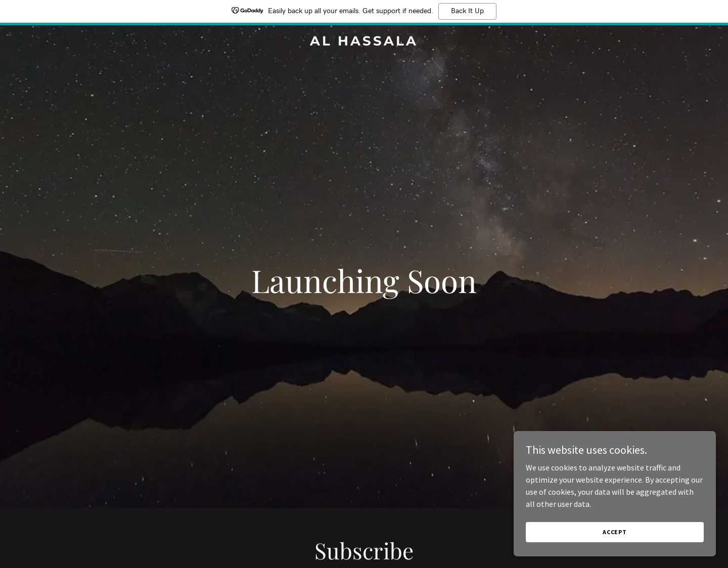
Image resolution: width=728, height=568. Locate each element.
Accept (615, 532)
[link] (364, 42)
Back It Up (467, 11)
